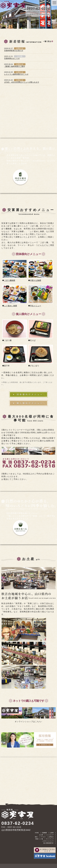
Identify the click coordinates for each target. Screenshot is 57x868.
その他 (20, 56)
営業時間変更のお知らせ (14, 51)
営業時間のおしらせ (12, 58)
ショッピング (50, 835)
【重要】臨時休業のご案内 (15, 66)
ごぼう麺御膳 (10, 280)
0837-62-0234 (38, 9)
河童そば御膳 (36, 280)
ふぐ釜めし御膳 (10, 306)
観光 (36, 837)
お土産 (41, 835)
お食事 (52, 833)
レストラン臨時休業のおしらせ (16, 74)
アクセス (43, 837)
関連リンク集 (39, 839)
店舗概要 (44, 833)
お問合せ (51, 837)
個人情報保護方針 (48, 843)
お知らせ (20, 48)
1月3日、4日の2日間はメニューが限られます (22, 82)
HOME (37, 833)
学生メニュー (36, 306)
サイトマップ (50, 839)
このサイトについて (48, 841)
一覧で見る (47, 41)
